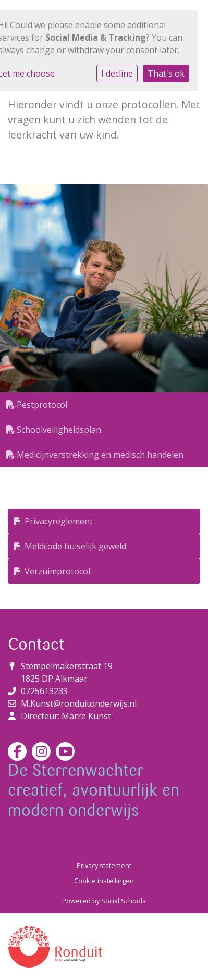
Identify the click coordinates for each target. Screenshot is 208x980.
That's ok (166, 73)
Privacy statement (104, 865)
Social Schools (124, 901)
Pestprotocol (37, 405)
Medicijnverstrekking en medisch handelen (95, 455)
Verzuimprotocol (52, 571)
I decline (117, 73)
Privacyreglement (53, 521)
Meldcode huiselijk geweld (70, 546)
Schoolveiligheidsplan (54, 430)
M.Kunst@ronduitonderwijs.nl (79, 703)
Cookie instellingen (104, 881)
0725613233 (44, 691)
